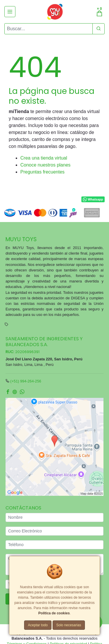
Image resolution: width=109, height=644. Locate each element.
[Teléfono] (54, 545)
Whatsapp (93, 200)
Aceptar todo (38, 625)
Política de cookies (54, 613)
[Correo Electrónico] (54, 531)
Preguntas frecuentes (42, 172)
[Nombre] (54, 517)
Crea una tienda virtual (44, 158)
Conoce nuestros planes (45, 165)
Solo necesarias (69, 625)
